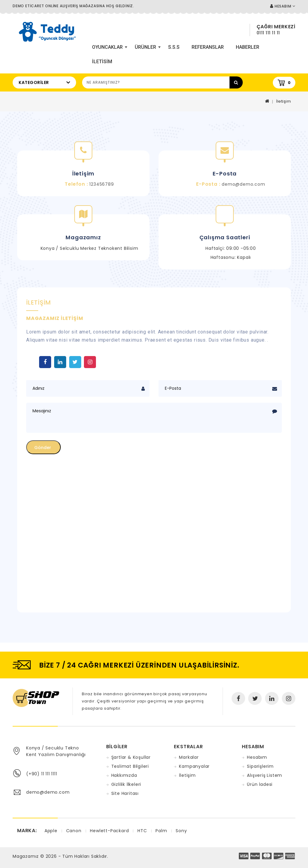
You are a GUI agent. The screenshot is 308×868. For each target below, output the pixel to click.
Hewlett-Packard (109, 831)
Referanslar (208, 47)
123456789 (102, 184)
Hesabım (257, 757)
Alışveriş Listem (265, 775)
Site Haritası (125, 793)
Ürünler (147, 49)
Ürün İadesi (260, 784)
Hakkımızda (124, 775)
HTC (142, 831)
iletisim (102, 62)
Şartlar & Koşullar (131, 757)
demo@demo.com (243, 184)
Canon (74, 831)
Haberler (248, 47)
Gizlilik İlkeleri (126, 784)
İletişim (283, 101)
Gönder (43, 448)
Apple (51, 831)
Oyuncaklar (109, 49)
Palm (161, 831)
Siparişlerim (260, 766)
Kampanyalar (194, 766)
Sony (181, 831)
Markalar (189, 757)
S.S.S (174, 47)
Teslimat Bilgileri (130, 766)
